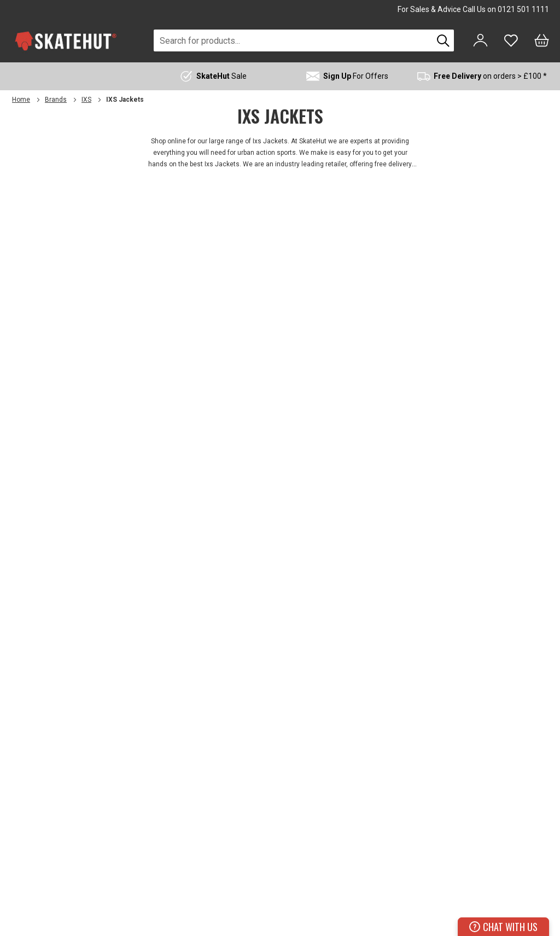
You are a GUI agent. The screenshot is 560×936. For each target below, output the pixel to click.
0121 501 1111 (523, 9)
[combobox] (293, 40)
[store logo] (66, 41)
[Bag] (542, 40)
